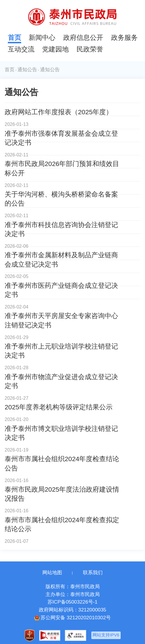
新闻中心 (42, 38)
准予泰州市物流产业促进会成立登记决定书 (61, 381)
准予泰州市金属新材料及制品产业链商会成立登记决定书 (61, 259)
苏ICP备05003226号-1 (72, 602)
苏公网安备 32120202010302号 (72, 618)
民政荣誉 (90, 49)
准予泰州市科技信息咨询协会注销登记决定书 (61, 229)
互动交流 (21, 49)
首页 (14, 38)
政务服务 (124, 38)
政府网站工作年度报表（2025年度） (59, 112)
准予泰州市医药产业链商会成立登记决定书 (61, 290)
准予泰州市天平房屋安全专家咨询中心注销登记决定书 (61, 320)
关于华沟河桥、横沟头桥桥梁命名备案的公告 (61, 199)
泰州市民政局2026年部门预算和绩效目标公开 (62, 168)
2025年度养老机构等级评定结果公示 (59, 407)
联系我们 (93, 572)
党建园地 (55, 49)
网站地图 (52, 572)
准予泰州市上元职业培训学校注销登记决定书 (61, 351)
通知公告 (27, 70)
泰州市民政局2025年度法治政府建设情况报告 (62, 494)
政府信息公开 (83, 38)
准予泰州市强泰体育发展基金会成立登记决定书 (61, 138)
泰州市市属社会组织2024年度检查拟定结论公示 (62, 524)
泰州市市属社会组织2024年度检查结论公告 (62, 463)
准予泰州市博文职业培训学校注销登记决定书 (61, 433)
